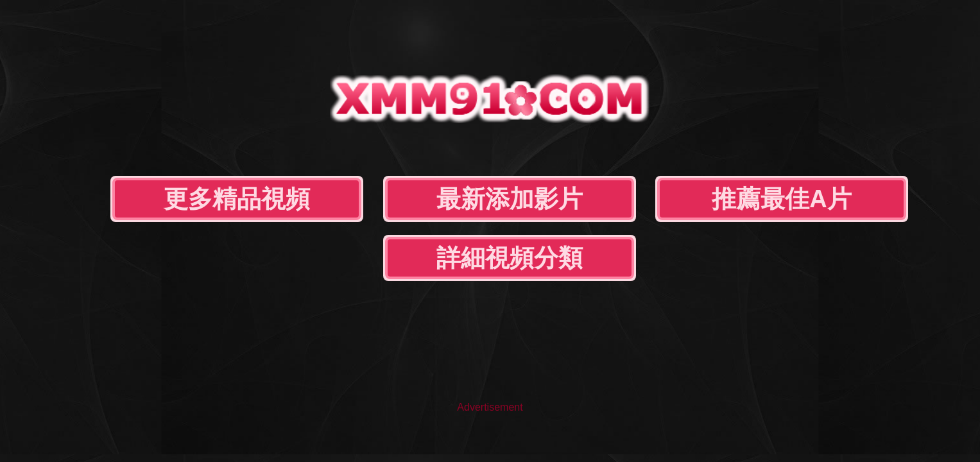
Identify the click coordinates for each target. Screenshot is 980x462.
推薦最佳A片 (586, 133)
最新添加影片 (426, 133)
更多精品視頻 (266, 133)
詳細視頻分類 (746, 133)
